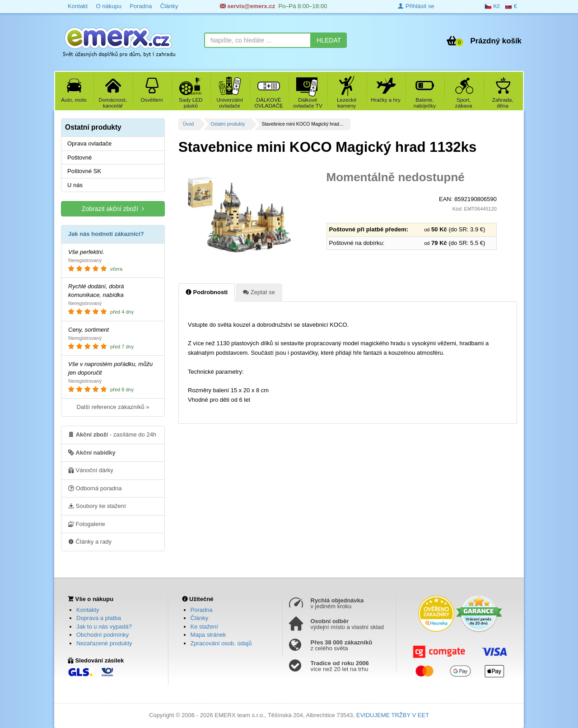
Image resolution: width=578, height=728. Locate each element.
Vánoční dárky (91, 470)
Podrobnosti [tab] (207, 292)
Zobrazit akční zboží (113, 209)
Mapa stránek (208, 635)
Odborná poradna (95, 488)
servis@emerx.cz (248, 6)
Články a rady (90, 541)
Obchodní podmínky (103, 635)
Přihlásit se (416, 6)
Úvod (188, 124)
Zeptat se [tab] (259, 292)
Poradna (141, 6)
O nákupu (108, 6)
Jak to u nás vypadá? (104, 627)
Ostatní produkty (228, 124)
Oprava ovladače (89, 143)
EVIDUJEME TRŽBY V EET (393, 715)
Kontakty (88, 610)
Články (169, 6)
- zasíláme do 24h (112, 434)
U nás (75, 185)
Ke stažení (204, 627)
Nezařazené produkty (104, 643)
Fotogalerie (87, 524)
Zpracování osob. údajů (221, 643)
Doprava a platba (99, 618)
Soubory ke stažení (97, 506)
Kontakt (78, 6)
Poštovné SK (84, 171)
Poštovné (79, 157)
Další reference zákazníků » (113, 407)
